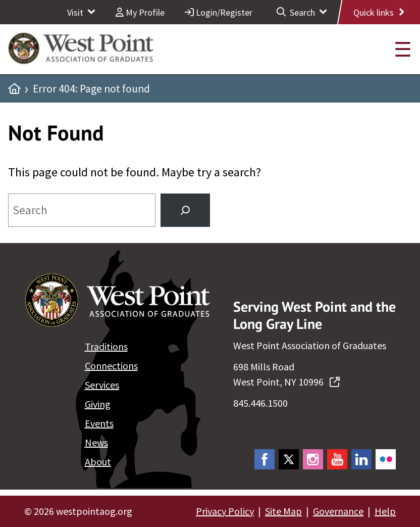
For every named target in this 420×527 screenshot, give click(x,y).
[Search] (185, 210)
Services (102, 385)
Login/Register (219, 12)
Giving (98, 404)
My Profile (140, 12)
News (96, 442)
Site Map (283, 511)
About (98, 462)
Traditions (106, 346)
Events (99, 423)
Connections (111, 366)
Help (385, 511)
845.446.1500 (260, 403)
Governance (338, 511)
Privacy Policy (225, 511)
